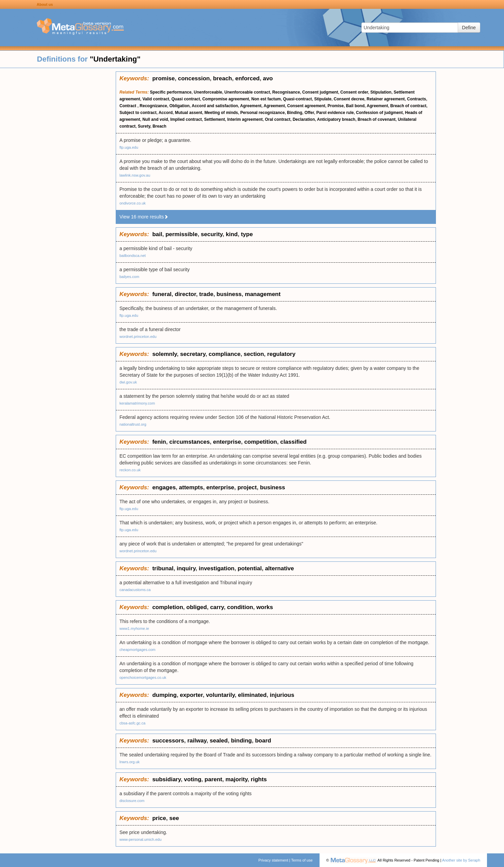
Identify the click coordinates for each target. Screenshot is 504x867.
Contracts (417, 99)
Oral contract (278, 119)
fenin (159, 442)
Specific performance (171, 92)
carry (217, 607)
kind (232, 234)
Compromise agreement (225, 99)
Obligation (180, 106)
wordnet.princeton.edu (138, 337)
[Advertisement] (58, 174)
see (174, 818)
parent (213, 779)
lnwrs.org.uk (129, 762)
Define (469, 28)
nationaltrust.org (133, 424)
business (229, 294)
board (263, 741)
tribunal (163, 568)
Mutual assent (189, 113)
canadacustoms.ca (135, 590)
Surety (144, 126)
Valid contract (156, 99)
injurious (282, 695)
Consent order (354, 92)
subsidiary (166, 779)
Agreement (251, 106)
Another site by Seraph (461, 860)
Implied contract (186, 119)
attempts (191, 487)
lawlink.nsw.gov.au (135, 175)
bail (157, 234)
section (254, 354)
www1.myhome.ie (134, 628)
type (247, 234)
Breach (159, 126)
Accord (166, 113)
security (212, 234)
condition (240, 607)
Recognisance (286, 92)
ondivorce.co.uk (133, 203)
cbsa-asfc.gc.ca (132, 723)
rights (259, 779)
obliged (197, 607)
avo (268, 78)
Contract (128, 106)
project (247, 487)
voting (193, 779)
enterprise (227, 442)
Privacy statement (273, 860)
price (159, 818)
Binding (295, 113)
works (265, 607)
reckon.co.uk (130, 470)
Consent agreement (306, 106)
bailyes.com (129, 277)
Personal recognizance (263, 113)
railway (197, 741)
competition (261, 442)
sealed (219, 741)
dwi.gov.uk (128, 382)
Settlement (215, 119)
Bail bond (355, 106)
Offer (309, 113)
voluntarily (220, 695)
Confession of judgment (379, 113)
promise (163, 78)
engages (164, 487)
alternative (280, 568)
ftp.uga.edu (129, 147)
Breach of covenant (377, 119)
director (185, 294)
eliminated (252, 695)
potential (250, 568)
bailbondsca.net (133, 256)
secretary (193, 354)
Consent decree (349, 99)
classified (293, 442)
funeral (162, 294)
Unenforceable (208, 92)
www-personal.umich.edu (141, 839)
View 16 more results (144, 217)
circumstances (189, 442)
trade (206, 294)
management (263, 294)
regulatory (281, 354)
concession (194, 78)
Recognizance (153, 106)
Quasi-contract (298, 99)
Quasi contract (186, 99)
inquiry (186, 568)
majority (236, 779)
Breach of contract (408, 106)
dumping (164, 695)
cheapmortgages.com (137, 650)
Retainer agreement (386, 99)
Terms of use (302, 860)
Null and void (155, 119)
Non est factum (266, 99)
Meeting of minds (221, 113)
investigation (217, 568)
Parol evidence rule (335, 113)
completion (168, 607)
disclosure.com (132, 801)
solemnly (164, 354)
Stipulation (381, 92)
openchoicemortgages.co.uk (143, 677)
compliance (225, 354)
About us (45, 4)
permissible (182, 234)
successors (168, 741)
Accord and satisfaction (215, 106)
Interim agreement (245, 119)
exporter (191, 695)
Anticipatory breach (336, 119)
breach (223, 78)
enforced (247, 78)
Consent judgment (320, 92)
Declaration (304, 119)
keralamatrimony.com (137, 403)
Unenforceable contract (247, 92)
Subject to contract (138, 113)
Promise (336, 106)
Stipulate (323, 99)
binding (241, 741)
